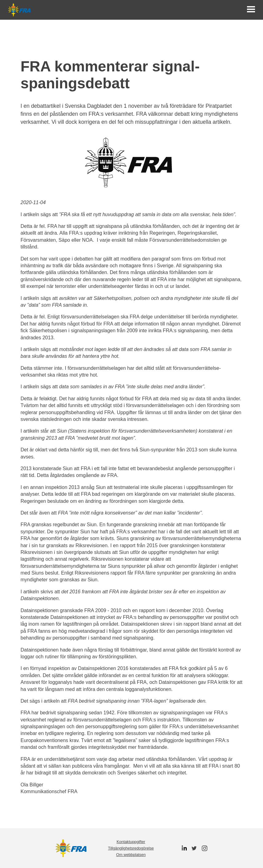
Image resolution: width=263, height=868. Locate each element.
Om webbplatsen (131, 855)
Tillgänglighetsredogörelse (131, 848)
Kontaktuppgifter (131, 842)
